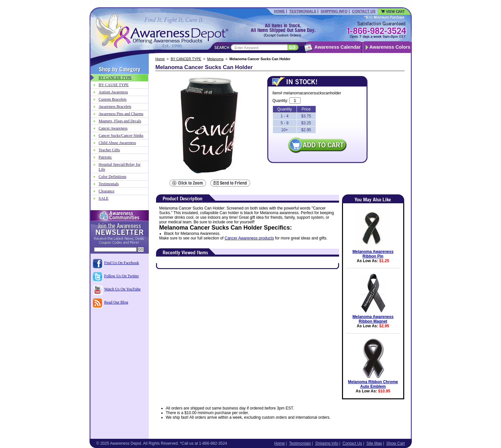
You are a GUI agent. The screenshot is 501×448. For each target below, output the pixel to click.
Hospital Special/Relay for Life (120, 167)
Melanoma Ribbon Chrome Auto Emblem (373, 384)
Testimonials (303, 11)
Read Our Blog (116, 302)
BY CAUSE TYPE (114, 85)
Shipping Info (334, 11)
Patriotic (105, 157)
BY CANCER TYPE (186, 59)
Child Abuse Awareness (118, 143)
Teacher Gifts (109, 150)
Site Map (374, 443)
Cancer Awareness (113, 128)
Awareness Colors (390, 47)
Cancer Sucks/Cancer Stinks (121, 136)
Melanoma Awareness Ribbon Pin (373, 254)
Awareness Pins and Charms (121, 114)
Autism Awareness (113, 92)
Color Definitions (113, 177)
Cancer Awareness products (249, 238)
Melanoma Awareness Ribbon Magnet (373, 319)
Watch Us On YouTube (123, 289)
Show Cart (395, 443)
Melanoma (215, 59)
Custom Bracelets (113, 99)
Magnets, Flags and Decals (120, 121)
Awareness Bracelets (115, 107)
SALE (104, 198)
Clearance (107, 191)
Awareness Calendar (337, 47)
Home (279, 11)
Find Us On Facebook (122, 263)
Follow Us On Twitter (122, 276)
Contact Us (364, 11)
